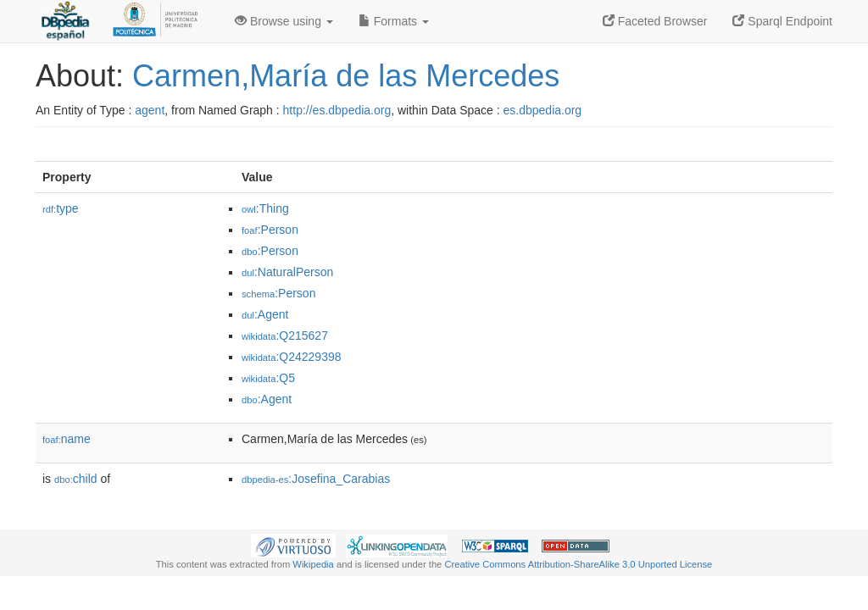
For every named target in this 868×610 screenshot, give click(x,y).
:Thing (265, 208)
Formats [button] (394, 21)
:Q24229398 (292, 357)
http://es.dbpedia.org (337, 110)
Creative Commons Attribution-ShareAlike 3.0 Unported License (578, 564)
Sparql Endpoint (782, 21)
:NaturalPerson (287, 272)
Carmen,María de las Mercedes (346, 76)
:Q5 (268, 378)
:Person (270, 230)
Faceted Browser (655, 21)
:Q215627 (285, 335)
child (76, 479)
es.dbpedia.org (543, 110)
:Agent (265, 314)
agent (150, 110)
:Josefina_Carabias (316, 479)
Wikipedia (313, 564)
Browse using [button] (284, 21)
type (61, 208)
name (67, 439)
